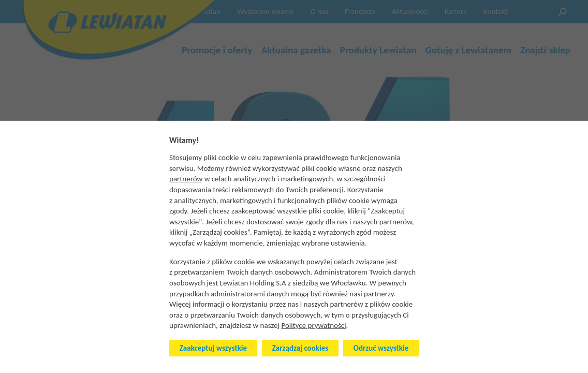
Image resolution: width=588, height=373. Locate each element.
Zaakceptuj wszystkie (213, 348)
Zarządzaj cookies (300, 348)
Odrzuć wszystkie (381, 348)
